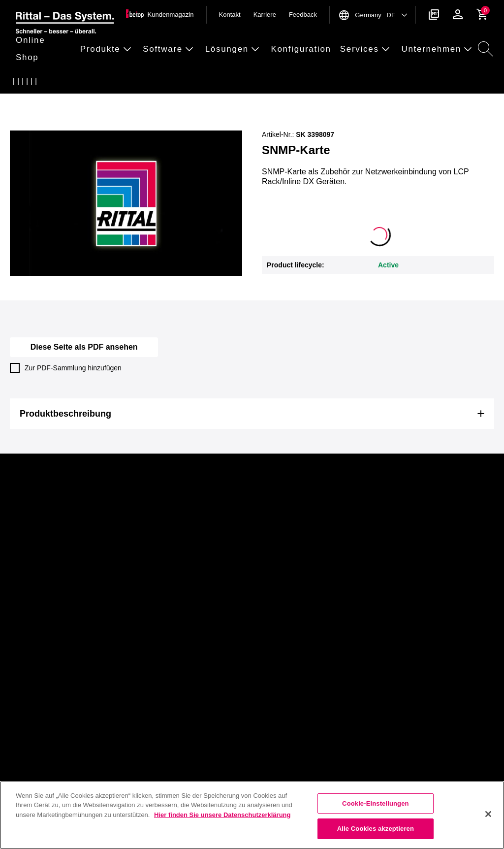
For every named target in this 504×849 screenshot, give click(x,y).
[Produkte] (39, 81)
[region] (252, 815)
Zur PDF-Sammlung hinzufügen (66, 368)
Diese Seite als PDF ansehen (84, 347)
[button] (45, 49)
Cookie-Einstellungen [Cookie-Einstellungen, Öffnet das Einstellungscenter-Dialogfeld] (376, 803)
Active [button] (388, 265)
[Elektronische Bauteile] (97, 81)
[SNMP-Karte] (117, 81)
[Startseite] (19, 81)
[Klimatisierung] (59, 81)
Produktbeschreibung (65, 414)
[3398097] (147, 81)
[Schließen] (488, 814)
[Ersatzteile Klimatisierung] (78, 81)
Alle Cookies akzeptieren (376, 829)
